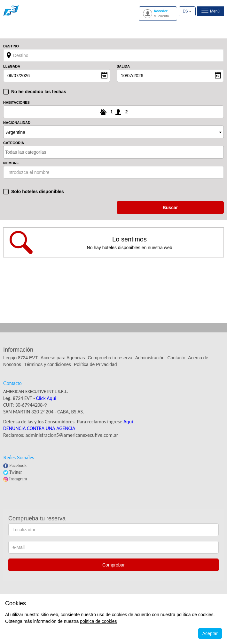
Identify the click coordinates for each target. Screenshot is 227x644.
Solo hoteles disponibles (38, 192)
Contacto (176, 358)
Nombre (11, 163)
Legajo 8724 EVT (20, 358)
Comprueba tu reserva (110, 358)
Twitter (15, 472)
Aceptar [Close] (210, 633)
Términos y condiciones (47, 364)
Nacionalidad (17, 123)
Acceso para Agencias (63, 358)
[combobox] (113, 132)
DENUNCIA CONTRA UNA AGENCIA (39, 428)
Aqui (128, 422)
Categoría (14, 143)
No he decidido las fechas (39, 92)
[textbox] (33, 152)
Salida (123, 66)
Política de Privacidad (95, 364)
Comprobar (113, 565)
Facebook (18, 465)
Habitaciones (16, 103)
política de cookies (98, 621)
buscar (170, 208)
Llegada (12, 66)
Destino (11, 46)
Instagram (18, 479)
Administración (151, 358)
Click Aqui (46, 398)
